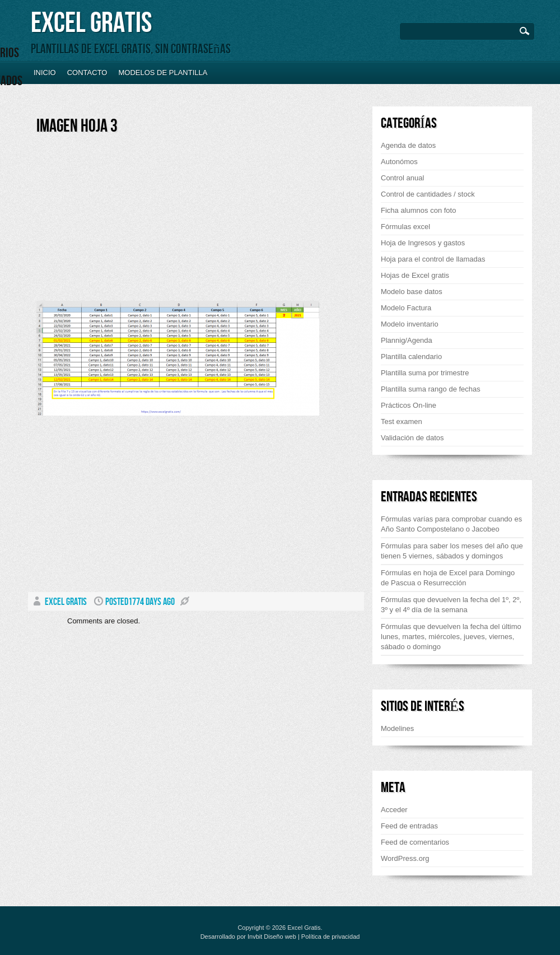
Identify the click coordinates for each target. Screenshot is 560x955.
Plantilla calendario (411, 357)
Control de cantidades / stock (428, 194)
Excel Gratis (91, 23)
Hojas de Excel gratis (415, 275)
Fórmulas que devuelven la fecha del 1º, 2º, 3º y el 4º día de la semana (451, 605)
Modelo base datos (412, 292)
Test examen (402, 421)
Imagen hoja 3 (77, 126)
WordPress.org (405, 858)
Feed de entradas (409, 826)
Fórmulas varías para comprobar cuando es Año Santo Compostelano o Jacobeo (451, 524)
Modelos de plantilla (163, 73)
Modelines (397, 728)
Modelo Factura (406, 308)
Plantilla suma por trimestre (425, 373)
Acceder (394, 810)
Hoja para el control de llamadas (433, 259)
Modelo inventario (410, 324)
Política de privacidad (331, 937)
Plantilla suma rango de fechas (431, 389)
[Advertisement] (130, 222)
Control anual (402, 178)
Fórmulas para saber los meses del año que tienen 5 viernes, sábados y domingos (452, 551)
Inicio (45, 73)
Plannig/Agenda (407, 340)
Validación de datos (412, 438)
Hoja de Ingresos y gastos (423, 243)
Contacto (87, 73)
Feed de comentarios (415, 842)
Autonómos (399, 162)
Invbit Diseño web (272, 937)
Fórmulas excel (405, 227)
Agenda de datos (408, 145)
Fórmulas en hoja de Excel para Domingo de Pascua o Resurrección (448, 578)
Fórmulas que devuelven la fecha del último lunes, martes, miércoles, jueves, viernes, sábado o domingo (451, 637)
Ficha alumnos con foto (418, 210)
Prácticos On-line (409, 405)
